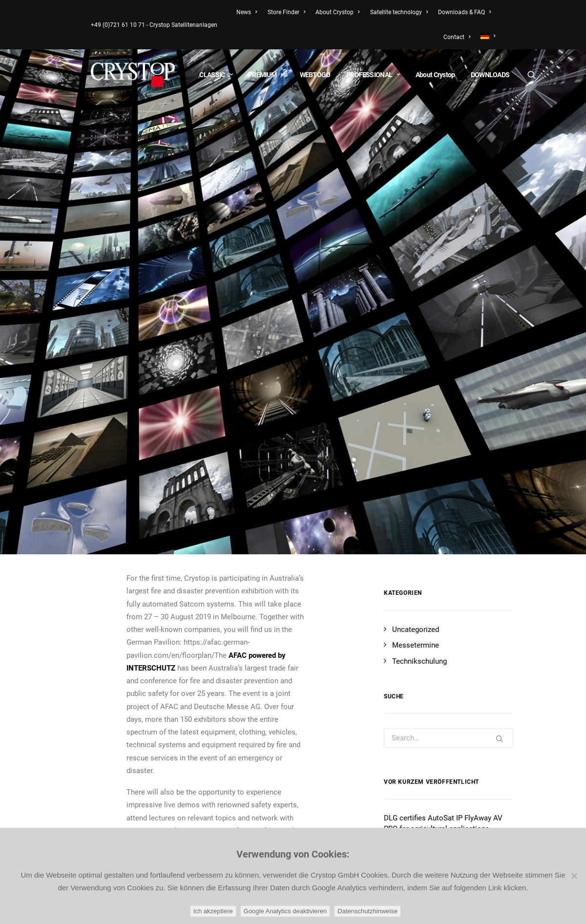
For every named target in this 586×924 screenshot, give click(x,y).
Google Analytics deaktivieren (285, 911)
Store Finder (286, 12)
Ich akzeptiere (213, 911)
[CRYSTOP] (133, 75)
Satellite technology (399, 12)
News (247, 12)
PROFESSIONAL (373, 75)
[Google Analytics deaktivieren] (574, 876)
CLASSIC (216, 75)
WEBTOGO (315, 75)
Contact (457, 37)
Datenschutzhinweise (367, 911)
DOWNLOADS (490, 75)
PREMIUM (266, 75)
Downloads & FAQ (464, 12)
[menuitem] (486, 36)
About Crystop (337, 12)
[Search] (531, 75)
